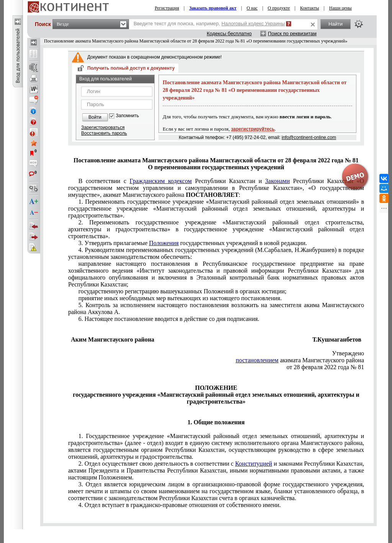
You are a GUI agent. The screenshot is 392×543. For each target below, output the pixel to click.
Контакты (310, 8)
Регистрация (167, 8)
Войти (95, 117)
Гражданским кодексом (161, 181)
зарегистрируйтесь (253, 129)
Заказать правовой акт (213, 8)
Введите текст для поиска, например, (209, 24)
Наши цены (341, 8)
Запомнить (127, 116)
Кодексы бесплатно (229, 34)
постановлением (257, 360)
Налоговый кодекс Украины (253, 24)
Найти (336, 24)
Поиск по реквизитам (292, 34)
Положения (164, 243)
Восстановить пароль (104, 133)
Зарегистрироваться (103, 128)
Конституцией (254, 464)
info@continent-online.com (309, 137)
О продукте (279, 8)
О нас (252, 8)
